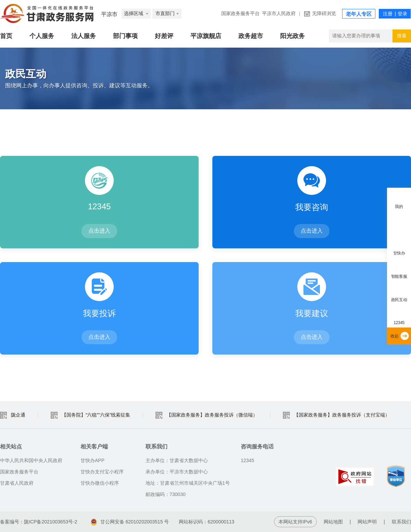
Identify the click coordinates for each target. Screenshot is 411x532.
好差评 (164, 36)
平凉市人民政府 (279, 14)
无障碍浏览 (324, 14)
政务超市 (251, 36)
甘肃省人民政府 (17, 483)
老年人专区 (359, 14)
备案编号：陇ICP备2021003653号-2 (39, 522)
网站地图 (333, 522)
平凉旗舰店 (206, 36)
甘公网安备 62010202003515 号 (130, 522)
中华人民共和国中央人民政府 (31, 460)
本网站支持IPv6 (295, 522)
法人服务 (84, 36)
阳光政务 (292, 36)
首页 (6, 36)
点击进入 (99, 231)
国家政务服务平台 (240, 14)
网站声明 (367, 522)
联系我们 (401, 522)
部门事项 (125, 36)
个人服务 (42, 36)
